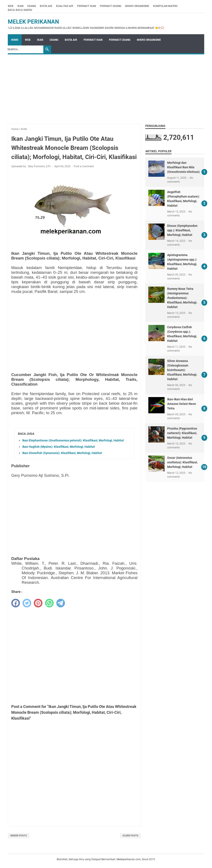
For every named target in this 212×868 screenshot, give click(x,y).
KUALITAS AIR (65, 6)
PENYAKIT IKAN (87, 6)
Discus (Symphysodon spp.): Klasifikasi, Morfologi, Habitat (182, 230)
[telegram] (61, 603)
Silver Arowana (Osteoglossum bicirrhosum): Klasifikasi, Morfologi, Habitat (182, 370)
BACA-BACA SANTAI (20, 10)
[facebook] (16, 603)
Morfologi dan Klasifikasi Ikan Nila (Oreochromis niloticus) (183, 167)
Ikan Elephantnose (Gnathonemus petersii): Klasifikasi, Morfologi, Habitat (73, 440)
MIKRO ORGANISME (137, 6)
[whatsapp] (49, 603)
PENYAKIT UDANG (111, 6)
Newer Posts (19, 836)
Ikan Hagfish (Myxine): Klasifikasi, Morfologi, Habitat (59, 447)
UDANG (32, 6)
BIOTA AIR (46, 6)
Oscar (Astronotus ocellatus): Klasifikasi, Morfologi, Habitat (182, 462)
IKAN (20, 6)
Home (15, 40)
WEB (11, 6)
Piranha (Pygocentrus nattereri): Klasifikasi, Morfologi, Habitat (182, 433)
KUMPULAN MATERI (165, 6)
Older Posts (130, 836)
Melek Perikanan (33, 22)
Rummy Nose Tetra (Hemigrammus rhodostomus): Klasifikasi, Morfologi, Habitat (182, 298)
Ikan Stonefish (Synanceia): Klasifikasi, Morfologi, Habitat (62, 453)
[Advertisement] (106, 87)
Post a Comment (84, 166)
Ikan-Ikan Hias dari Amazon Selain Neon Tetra (182, 404)
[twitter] (27, 603)
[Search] (24, 49)
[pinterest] (38, 603)
